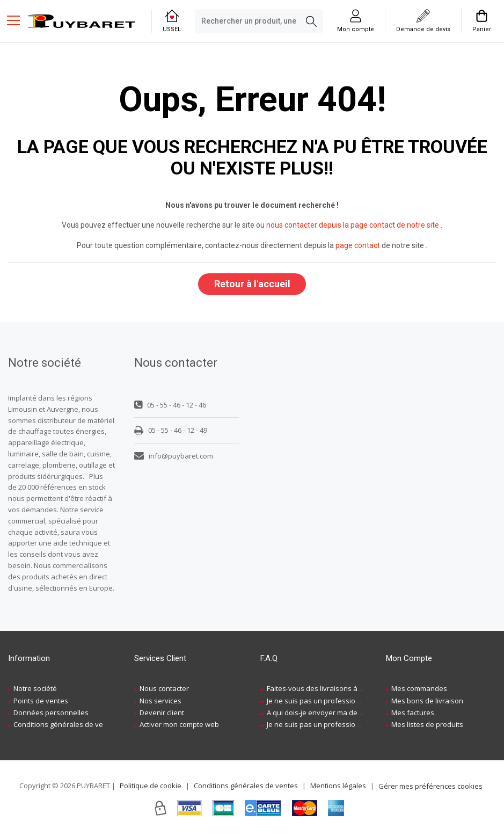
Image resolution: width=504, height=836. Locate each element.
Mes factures (413, 713)
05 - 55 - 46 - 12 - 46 (170, 405)
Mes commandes (419, 689)
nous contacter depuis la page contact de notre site (353, 225)
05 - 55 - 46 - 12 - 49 (171, 431)
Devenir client (162, 713)
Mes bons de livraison (427, 701)
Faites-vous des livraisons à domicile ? (329, 689)
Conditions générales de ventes (65, 725)
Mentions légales (338, 786)
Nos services (160, 701)
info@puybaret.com (174, 456)
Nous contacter (164, 689)
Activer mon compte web (179, 725)
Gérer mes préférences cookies (430, 787)
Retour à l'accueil (252, 284)
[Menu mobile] (18, 20)
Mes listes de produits (427, 725)
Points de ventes (41, 701)
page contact (358, 245)
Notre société (35, 689)
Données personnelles (51, 713)
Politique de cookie (151, 786)
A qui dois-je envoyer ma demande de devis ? (341, 713)
